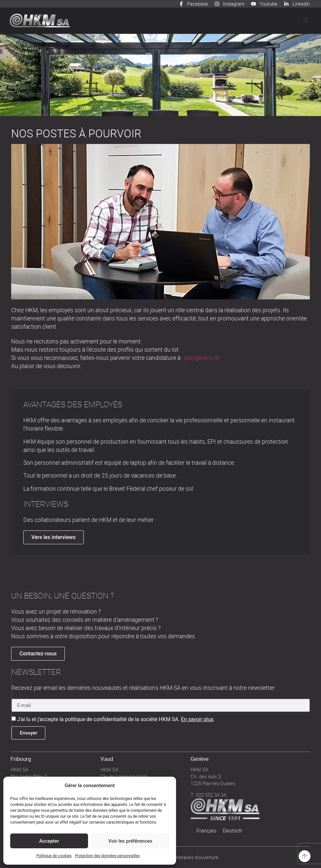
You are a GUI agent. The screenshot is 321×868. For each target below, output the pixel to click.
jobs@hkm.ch (202, 358)
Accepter (49, 841)
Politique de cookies (54, 856)
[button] (306, 21)
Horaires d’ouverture (197, 857)
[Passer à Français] (206, 831)
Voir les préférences (130, 841)
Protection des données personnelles (107, 856)
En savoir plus (197, 719)
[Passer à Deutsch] (232, 831)
